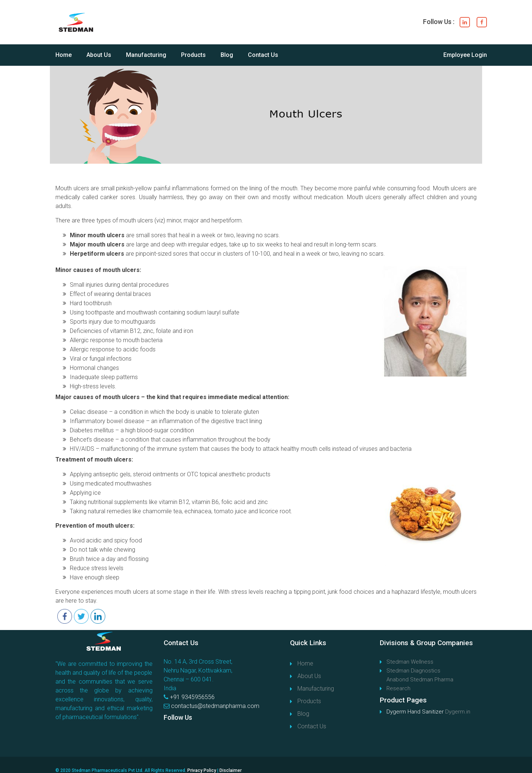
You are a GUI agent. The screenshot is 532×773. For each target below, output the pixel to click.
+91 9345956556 (192, 697)
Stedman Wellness (410, 662)
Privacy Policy (202, 770)
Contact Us (263, 55)
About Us (99, 55)
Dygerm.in (458, 712)
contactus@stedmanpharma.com (215, 706)
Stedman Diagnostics (413, 671)
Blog (227, 55)
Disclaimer (231, 770)
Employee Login (465, 55)
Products (193, 55)
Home (64, 55)
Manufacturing (146, 55)
